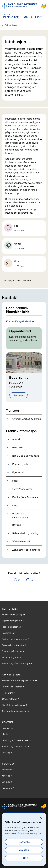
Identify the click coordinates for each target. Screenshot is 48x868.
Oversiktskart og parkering (27, 419)
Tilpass (24, 858)
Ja (19, 580)
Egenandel (18, 472)
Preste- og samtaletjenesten (22, 515)
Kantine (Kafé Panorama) (25, 497)
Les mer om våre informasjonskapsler (23, 833)
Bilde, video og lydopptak (26, 456)
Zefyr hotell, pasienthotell (26, 550)
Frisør (15, 481)
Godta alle (24, 842)
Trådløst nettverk (21, 541)
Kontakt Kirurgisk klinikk (19, 321)
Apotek (16, 439)
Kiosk (15, 505)
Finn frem (18, 395)
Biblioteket (18, 447)
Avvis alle (24, 850)
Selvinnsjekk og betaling (25, 533)
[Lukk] (41, 818)
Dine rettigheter (21, 464)
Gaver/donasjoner (22, 489)
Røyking (17, 525)
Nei (32, 580)
